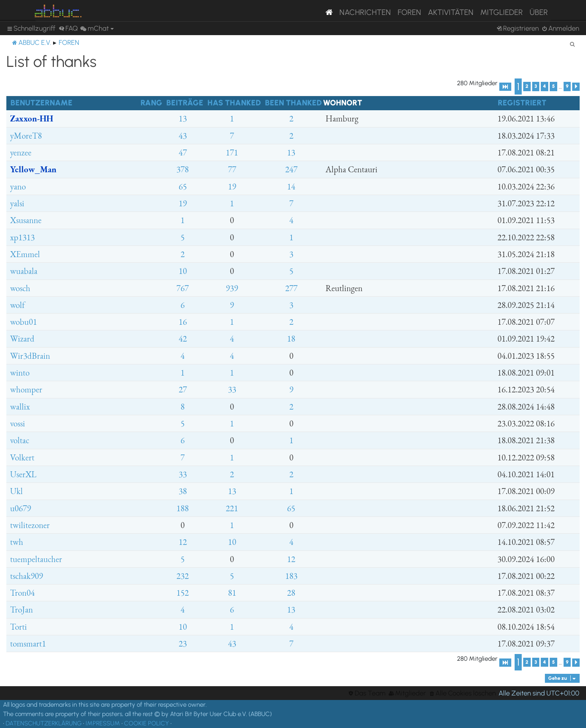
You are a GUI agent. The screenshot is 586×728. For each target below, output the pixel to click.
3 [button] (536, 86)
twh (17, 542)
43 (183, 136)
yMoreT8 (26, 136)
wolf (17, 305)
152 (183, 593)
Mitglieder (502, 12)
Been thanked (293, 103)
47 (183, 152)
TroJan (21, 610)
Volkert (22, 457)
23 (183, 644)
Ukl (16, 491)
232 (183, 576)
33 (232, 389)
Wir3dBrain (30, 356)
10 (183, 271)
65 (183, 186)
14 (291, 186)
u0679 (21, 508)
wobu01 (24, 322)
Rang (151, 103)
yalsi (17, 203)
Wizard (22, 339)
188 (183, 508)
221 (232, 508)
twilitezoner (30, 525)
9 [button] (567, 86)
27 (183, 389)
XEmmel (25, 254)
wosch (20, 288)
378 (183, 169)
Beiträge (185, 103)
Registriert (522, 103)
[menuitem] (68, 29)
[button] (505, 87)
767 (183, 288)
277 (291, 288)
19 (232, 186)
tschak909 (27, 576)
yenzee (21, 152)
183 (291, 576)
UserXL (23, 474)
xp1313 (22, 237)
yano (18, 186)
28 (291, 593)
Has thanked (234, 103)
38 (183, 491)
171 (232, 152)
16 (183, 322)
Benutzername (41, 103)
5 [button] (553, 86)
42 (183, 339)
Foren (409, 12)
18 (291, 339)
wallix (20, 407)
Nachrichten (365, 12)
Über (539, 12)
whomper (26, 389)
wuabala (24, 271)
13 (183, 118)
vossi (18, 423)
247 (291, 169)
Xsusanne (26, 220)
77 (232, 169)
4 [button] (545, 86)
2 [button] (527, 86)
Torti (18, 627)
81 (232, 593)
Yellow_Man (33, 169)
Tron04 (22, 593)
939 (232, 288)
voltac (20, 440)
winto (20, 373)
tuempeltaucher (36, 559)
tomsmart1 (28, 644)
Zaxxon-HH (32, 118)
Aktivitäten (451, 12)
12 (183, 542)
